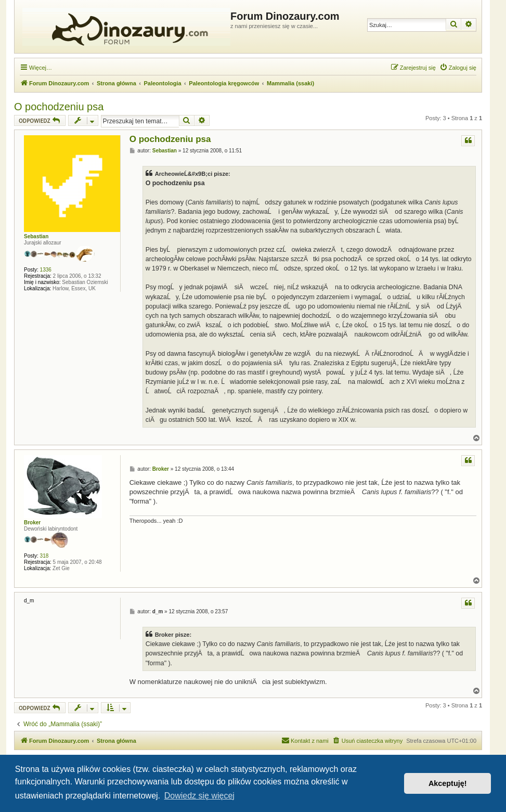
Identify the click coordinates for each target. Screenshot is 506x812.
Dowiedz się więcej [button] (199, 796)
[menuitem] (458, 68)
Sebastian (36, 236)
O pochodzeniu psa (59, 107)
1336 (46, 270)
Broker (32, 523)
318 (44, 556)
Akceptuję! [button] (448, 783)
